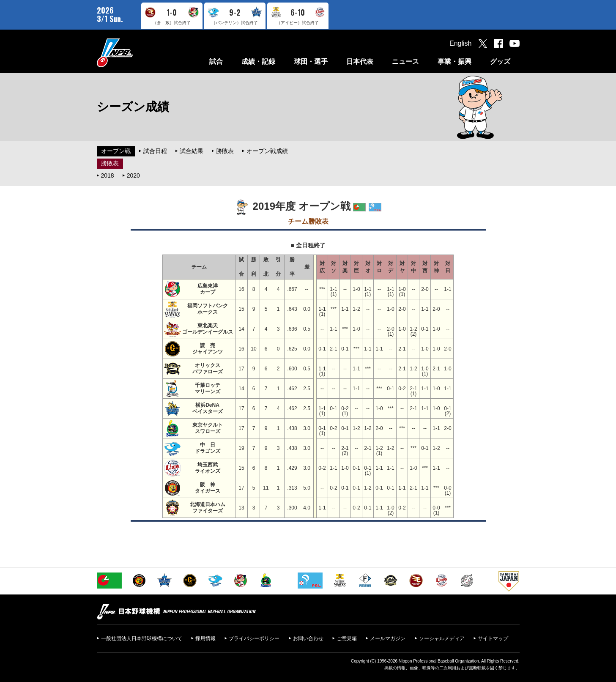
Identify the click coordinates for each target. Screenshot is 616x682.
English (460, 43)
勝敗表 (225, 151)
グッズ (500, 62)
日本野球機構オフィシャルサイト (136, 53)
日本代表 (360, 62)
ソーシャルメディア (442, 638)
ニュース (405, 62)
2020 (133, 175)
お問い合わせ (308, 638)
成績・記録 (258, 62)
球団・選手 (311, 62)
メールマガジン (388, 638)
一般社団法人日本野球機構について (142, 638)
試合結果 (192, 151)
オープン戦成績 (267, 151)
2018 (108, 175)
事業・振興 (454, 62)
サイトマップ (493, 638)
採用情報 (205, 638)
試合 (216, 62)
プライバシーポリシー (254, 638)
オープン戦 (116, 151)
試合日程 (155, 151)
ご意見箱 (347, 638)
